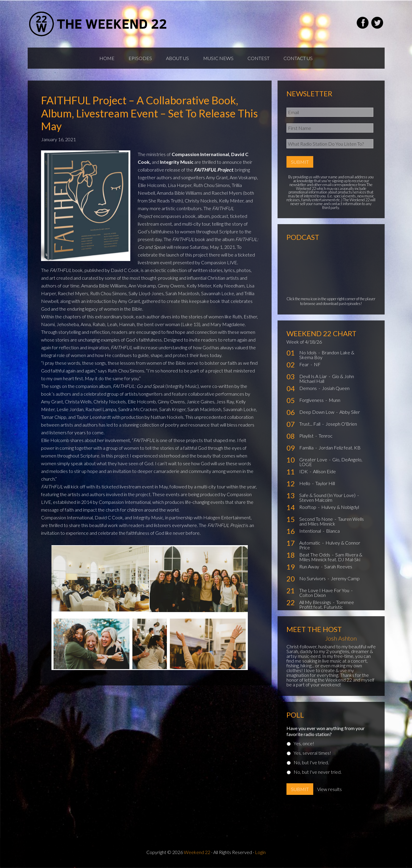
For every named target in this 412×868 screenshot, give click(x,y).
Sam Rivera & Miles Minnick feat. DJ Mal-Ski (331, 558)
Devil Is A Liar (314, 378)
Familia (307, 449)
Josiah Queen (336, 390)
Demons (308, 390)
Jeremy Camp (345, 580)
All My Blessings (316, 604)
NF (317, 366)
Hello (305, 485)
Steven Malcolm (316, 501)
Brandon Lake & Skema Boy (327, 356)
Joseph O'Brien (341, 425)
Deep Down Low (317, 413)
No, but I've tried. (311, 764)
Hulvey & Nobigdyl (340, 508)
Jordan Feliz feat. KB (340, 449)
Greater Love (314, 461)
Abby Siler (350, 413)
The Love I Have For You (325, 592)
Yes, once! (304, 745)
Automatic (310, 544)
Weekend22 (98, 24)
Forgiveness (312, 401)
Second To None (317, 520)
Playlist (307, 437)
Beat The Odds (315, 556)
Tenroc (326, 437)
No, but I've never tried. (318, 773)
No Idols (308, 354)
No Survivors (313, 580)
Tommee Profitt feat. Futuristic (327, 606)
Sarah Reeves (338, 568)
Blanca (333, 532)
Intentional (311, 532)
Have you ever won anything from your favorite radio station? (326, 732)
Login (260, 854)
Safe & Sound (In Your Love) (328, 497)
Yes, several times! (312, 754)
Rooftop (308, 508)
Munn (335, 401)
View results (329, 791)
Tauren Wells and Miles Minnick (332, 523)
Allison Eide (324, 473)
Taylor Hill (325, 485)
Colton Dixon (312, 596)
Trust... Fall (310, 425)
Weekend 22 (197, 854)
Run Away (310, 568)
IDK (304, 473)
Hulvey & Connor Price (330, 547)
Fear (304, 366)
